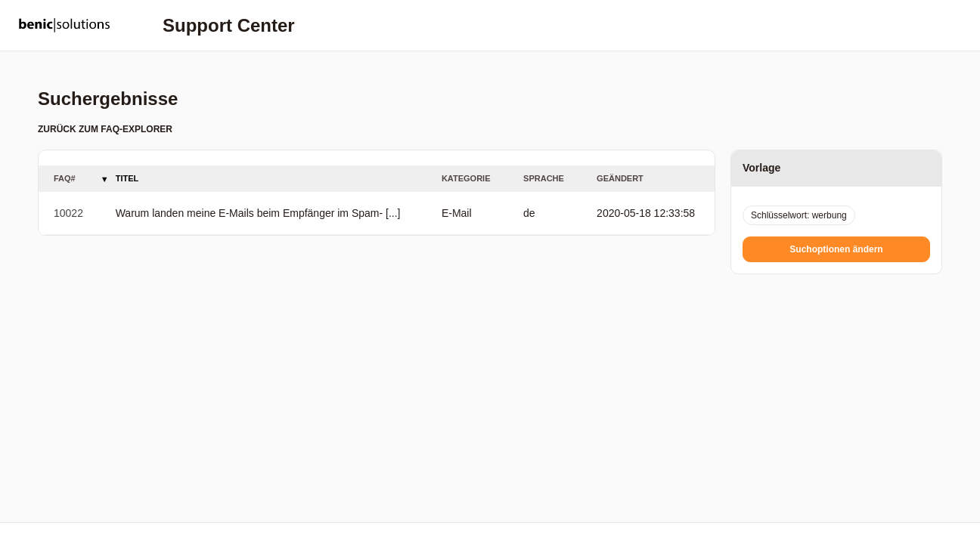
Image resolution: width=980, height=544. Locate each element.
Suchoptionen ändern (836, 249)
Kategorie (466, 178)
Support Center (229, 25)
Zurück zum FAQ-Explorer (105, 129)
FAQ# (65, 178)
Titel (127, 178)
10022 (68, 213)
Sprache (544, 178)
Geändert (620, 178)
